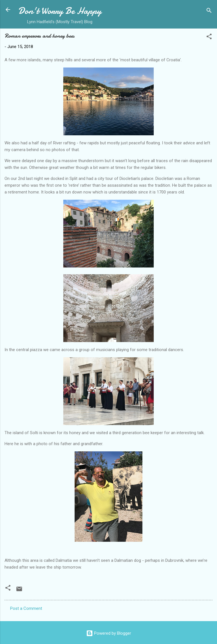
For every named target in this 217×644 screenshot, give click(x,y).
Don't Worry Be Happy (60, 11)
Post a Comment (26, 608)
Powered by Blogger (109, 633)
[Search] (209, 11)
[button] (209, 37)
